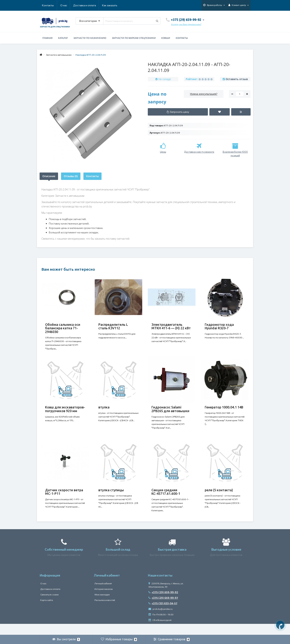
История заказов (104, 600)
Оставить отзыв (237, 79)
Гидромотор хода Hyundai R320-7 (219, 326)
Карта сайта (47, 611)
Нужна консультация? (204, 94)
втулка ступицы (111, 497)
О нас (45, 5)
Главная (47, 38)
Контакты (112, 5)
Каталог (63, 38)
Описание (49, 176)
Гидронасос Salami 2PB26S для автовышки (170, 413)
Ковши (166, 38)
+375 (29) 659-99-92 (163, 603)
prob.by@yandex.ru (161, 620)
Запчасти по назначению (90, 38)
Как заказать (92, 5)
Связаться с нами (49, 606)
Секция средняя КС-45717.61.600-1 (166, 499)
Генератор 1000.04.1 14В (224, 411)
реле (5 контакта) (219, 497)
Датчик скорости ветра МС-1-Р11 (64, 499)
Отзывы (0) (71, 176)
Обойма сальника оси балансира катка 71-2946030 (63, 328)
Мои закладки (102, 606)
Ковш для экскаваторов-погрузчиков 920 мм (65, 413)
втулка (104, 411)
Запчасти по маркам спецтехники (134, 38)
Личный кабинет (103, 594)
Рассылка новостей (105, 611)
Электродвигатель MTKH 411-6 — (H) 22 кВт (171, 326)
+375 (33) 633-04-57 (163, 614)
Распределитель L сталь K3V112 (113, 326)
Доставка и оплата (67, 5)
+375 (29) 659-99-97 (163, 609)
